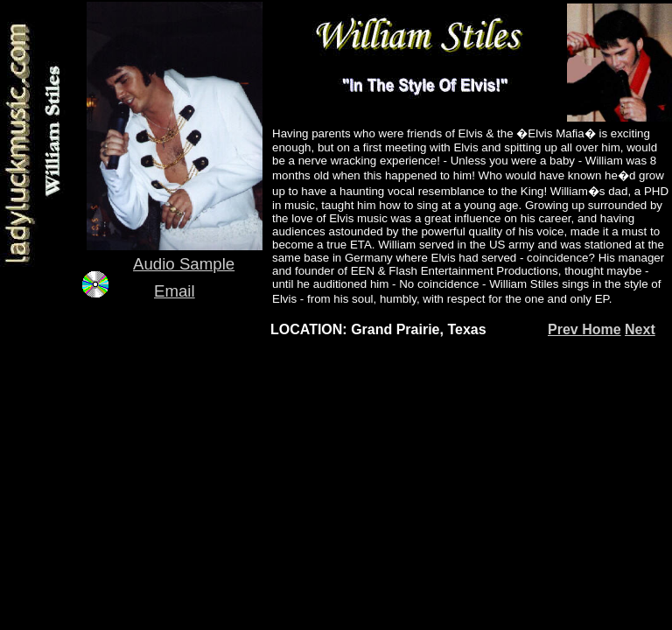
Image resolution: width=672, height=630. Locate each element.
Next (640, 329)
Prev (565, 329)
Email (175, 291)
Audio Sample (184, 264)
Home (601, 329)
